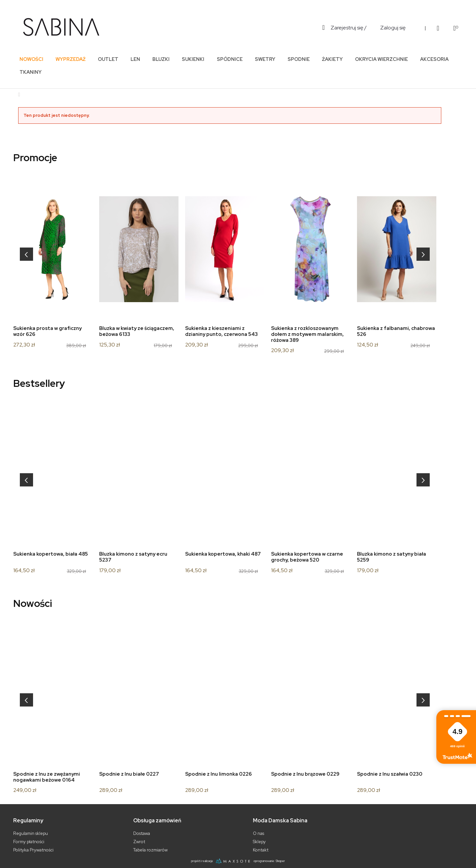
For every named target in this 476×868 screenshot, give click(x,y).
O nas (258, 833)
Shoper (280, 861)
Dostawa (142, 833)
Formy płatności (29, 842)
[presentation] (26, 254)
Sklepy (259, 842)
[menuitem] (31, 59)
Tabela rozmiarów (150, 850)
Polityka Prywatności (33, 850)
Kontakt (261, 850)
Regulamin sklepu (31, 833)
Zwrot (139, 842)
